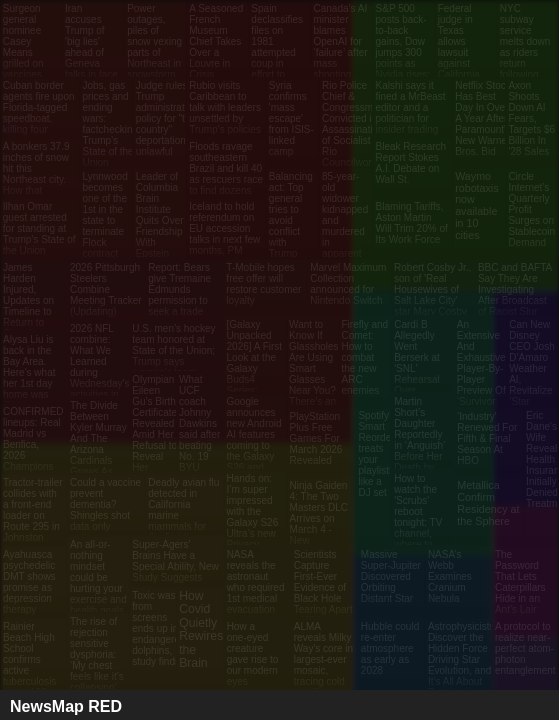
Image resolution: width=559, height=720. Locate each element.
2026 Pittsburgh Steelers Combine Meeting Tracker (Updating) (106, 289)
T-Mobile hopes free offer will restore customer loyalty (263, 284)
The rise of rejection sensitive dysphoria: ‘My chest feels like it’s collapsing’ (97, 654)
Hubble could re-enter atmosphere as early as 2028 (390, 648)
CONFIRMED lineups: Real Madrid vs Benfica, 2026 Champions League (33, 444)
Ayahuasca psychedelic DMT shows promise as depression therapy (29, 582)
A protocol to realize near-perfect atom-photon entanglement (525, 648)
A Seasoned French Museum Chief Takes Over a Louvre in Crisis (216, 41)
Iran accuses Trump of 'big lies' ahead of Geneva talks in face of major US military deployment (91, 58)
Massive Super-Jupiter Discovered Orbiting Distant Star (391, 576)
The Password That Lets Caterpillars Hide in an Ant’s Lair (520, 582)
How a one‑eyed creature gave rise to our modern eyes (253, 654)
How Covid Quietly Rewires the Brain (201, 629)
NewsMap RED (66, 706)
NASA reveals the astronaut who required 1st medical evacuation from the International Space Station (256, 604)
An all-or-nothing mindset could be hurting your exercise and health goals (98, 577)
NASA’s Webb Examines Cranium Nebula (450, 576)
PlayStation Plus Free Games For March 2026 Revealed (316, 438)
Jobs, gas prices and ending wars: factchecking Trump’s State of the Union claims (111, 129)
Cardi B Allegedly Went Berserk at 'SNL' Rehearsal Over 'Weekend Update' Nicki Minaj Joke (418, 379)
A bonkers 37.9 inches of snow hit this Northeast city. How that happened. (36, 174)
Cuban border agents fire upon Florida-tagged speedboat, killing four (39, 107)
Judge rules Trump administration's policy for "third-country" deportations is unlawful (170, 118)
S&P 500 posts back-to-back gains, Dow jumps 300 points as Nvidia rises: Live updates (403, 52)
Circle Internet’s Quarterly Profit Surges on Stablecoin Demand (531, 209)
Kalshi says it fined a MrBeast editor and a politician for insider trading (411, 107)
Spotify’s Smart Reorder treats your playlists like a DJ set (377, 454)
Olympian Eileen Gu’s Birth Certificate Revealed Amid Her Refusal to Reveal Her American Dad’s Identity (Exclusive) (156, 445)
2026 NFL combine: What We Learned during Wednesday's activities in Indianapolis (100, 367)
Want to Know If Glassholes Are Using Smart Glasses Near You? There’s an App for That (313, 374)
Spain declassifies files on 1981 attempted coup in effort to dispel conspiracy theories (277, 58)
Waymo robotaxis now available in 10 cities (476, 205)
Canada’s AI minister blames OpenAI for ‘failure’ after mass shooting (340, 41)
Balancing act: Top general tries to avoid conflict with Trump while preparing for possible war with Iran (291, 248)
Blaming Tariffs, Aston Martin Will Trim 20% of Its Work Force (412, 223)
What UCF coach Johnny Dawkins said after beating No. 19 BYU (199, 423)
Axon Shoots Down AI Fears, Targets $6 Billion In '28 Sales (531, 118)
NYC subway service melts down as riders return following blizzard (525, 47)
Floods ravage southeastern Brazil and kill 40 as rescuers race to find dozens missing (226, 174)
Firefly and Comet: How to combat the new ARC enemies (364, 357)
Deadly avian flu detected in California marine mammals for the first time (183, 510)
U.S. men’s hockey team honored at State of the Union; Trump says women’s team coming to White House (173, 361)
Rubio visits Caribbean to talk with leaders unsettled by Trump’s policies (225, 107)
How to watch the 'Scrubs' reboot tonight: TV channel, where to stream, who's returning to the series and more (419, 539)
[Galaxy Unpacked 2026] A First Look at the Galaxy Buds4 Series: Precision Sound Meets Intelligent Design (255, 385)
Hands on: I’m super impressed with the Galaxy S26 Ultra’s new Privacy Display (253, 517)
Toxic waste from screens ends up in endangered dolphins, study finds (158, 628)
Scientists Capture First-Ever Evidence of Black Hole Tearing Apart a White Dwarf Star (323, 593)
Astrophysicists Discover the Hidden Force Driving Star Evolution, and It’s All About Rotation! (461, 659)
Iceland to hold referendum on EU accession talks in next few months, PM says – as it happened (224, 239)
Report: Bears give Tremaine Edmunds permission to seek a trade (179, 289)
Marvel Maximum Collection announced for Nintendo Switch (348, 284)
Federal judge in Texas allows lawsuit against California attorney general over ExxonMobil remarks (466, 63)
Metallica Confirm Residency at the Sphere (488, 503)
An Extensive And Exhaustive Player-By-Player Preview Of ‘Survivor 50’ (481, 368)
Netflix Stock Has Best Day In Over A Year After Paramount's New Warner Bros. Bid (483, 118)
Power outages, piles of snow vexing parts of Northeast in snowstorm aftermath (154, 47)
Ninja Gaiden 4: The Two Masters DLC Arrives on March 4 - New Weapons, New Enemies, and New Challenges (320, 540)
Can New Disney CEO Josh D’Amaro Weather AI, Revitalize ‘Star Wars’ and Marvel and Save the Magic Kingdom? (532, 390)
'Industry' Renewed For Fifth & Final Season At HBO (487, 438)
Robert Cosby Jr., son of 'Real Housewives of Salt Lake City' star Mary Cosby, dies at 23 (432, 295)
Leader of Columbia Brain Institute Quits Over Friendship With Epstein (160, 215)
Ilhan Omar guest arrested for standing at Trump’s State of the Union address (39, 234)
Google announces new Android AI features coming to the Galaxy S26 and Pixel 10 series (254, 445)
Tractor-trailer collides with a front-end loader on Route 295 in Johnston (33, 510)
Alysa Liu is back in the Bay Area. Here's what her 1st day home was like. (29, 372)
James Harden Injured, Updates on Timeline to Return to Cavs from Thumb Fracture (28, 311)
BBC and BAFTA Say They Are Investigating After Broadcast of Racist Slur (515, 289)
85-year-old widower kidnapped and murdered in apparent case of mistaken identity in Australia (345, 237)
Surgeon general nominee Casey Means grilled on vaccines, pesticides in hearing (30, 52)
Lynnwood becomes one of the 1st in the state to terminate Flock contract (105, 215)
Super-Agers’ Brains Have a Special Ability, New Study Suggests (175, 561)
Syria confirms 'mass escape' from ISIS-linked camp (291, 118)
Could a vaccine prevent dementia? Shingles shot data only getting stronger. (106, 510)
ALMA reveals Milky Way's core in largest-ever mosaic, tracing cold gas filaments (323, 659)
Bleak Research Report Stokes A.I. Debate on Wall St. (411, 163)
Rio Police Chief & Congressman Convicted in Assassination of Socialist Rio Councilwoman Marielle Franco (355, 135)
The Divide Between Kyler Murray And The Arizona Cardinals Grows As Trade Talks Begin (98, 449)
